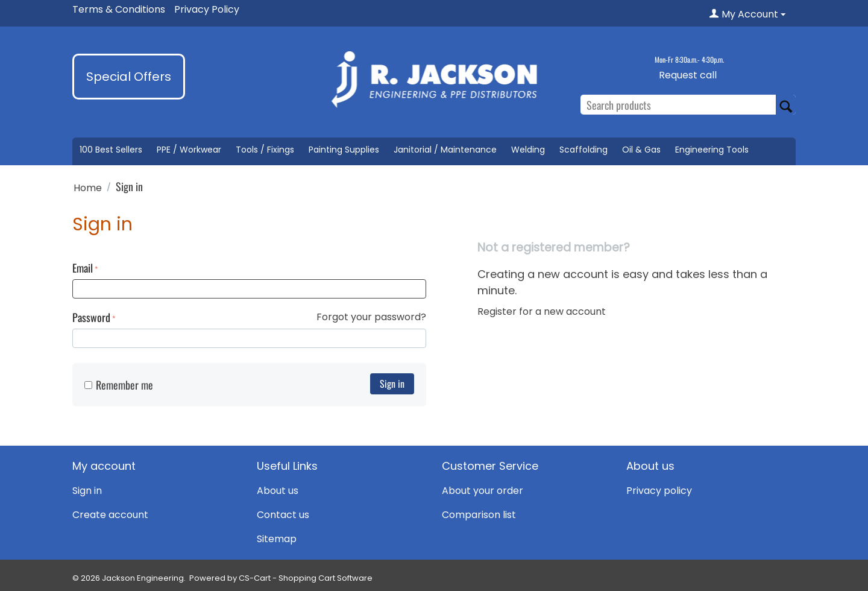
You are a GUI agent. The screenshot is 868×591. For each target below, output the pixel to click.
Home (88, 188)
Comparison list (479, 515)
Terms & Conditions (119, 9)
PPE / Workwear (189, 150)
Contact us (283, 515)
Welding (528, 150)
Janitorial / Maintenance (445, 150)
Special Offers (129, 77)
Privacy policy (659, 491)
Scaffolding (583, 150)
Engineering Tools (712, 150)
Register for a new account (542, 311)
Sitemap (277, 539)
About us (278, 491)
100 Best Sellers (111, 150)
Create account (110, 515)
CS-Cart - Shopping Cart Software (306, 578)
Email (83, 268)
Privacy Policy (207, 9)
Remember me (119, 385)
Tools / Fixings (265, 150)
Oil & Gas (641, 150)
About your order (483, 491)
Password (91, 317)
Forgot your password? (371, 317)
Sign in (392, 384)
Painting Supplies (344, 150)
